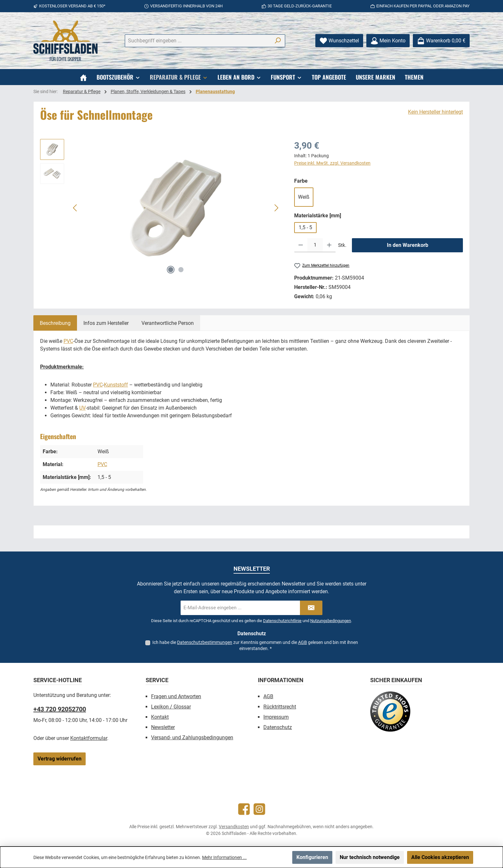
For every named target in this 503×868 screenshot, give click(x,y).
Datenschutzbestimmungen (205, 642)
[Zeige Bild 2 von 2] (181, 270)
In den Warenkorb (408, 245)
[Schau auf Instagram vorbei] (259, 809)
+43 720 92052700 (60, 709)
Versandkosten (234, 827)
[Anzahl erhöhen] (329, 245)
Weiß (304, 197)
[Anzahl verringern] (301, 245)
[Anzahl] (315, 245)
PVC (68, 341)
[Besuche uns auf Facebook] (244, 809)
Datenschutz (278, 727)
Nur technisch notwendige (370, 857)
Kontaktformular (89, 738)
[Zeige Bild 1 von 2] (171, 270)
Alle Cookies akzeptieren (440, 857)
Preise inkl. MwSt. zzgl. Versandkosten (332, 163)
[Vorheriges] (75, 208)
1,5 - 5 (305, 227)
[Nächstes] (276, 208)
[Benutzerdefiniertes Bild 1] (390, 712)
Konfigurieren (312, 857)
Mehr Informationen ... (224, 857)
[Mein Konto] (388, 41)
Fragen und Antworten (176, 696)
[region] (161, 208)
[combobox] (198, 41)
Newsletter (163, 727)
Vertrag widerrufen (60, 759)
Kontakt (160, 717)
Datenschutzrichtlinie (282, 621)
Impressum (276, 717)
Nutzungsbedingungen (331, 621)
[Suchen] (278, 41)
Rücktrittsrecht (280, 707)
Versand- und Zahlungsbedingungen (192, 738)
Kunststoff (116, 385)
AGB (303, 642)
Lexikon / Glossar (171, 707)
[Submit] (311, 608)
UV (82, 408)
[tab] (55, 323)
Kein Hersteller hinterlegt (435, 112)
